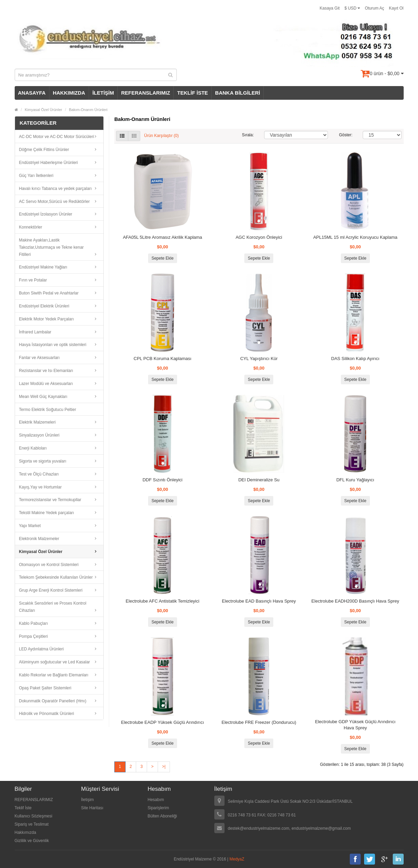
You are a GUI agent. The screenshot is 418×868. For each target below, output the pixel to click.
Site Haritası (92, 808)
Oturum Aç (374, 8)
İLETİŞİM (103, 93)
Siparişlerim (158, 808)
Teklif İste (23, 808)
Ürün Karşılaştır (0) (161, 136)
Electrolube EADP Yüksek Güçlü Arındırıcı (163, 722)
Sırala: (248, 135)
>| (164, 767)
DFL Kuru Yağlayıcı (355, 480)
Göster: (346, 135)
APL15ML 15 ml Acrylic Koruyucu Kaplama (355, 237)
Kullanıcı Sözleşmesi (34, 816)
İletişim (88, 800)
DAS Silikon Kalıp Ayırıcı (355, 359)
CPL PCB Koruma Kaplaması (163, 359)
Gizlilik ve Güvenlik (32, 841)
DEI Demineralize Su (259, 480)
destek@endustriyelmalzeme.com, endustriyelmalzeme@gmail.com (290, 828)
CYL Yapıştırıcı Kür (259, 359)
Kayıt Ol (396, 8)
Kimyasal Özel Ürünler (44, 110)
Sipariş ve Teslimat (32, 824)
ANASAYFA (32, 93)
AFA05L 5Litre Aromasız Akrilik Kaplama (162, 237)
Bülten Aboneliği (162, 816)
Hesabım (156, 800)
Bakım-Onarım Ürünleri (88, 110)
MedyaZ (237, 859)
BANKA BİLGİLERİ (237, 93)
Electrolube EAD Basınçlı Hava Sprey (259, 601)
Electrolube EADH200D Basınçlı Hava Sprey (355, 601)
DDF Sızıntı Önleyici (163, 480)
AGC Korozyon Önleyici (259, 237)
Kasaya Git (330, 8)
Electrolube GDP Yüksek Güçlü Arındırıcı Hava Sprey (355, 725)
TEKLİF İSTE (192, 93)
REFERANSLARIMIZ (146, 93)
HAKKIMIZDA (69, 93)
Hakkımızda (25, 832)
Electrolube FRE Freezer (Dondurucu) (259, 722)
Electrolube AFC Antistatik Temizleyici (162, 601)
